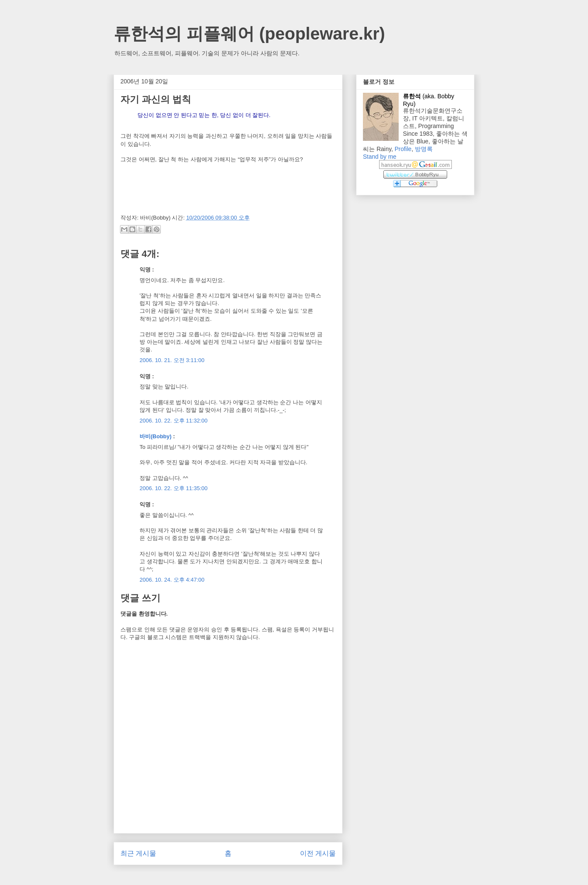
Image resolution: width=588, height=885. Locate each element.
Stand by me (380, 157)
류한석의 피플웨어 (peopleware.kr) (249, 34)
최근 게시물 (138, 853)
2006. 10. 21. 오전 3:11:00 (172, 360)
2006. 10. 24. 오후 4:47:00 (172, 580)
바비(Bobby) (156, 436)
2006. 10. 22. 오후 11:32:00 (174, 421)
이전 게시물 (318, 853)
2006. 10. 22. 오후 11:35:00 (174, 488)
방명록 (424, 149)
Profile (403, 149)
